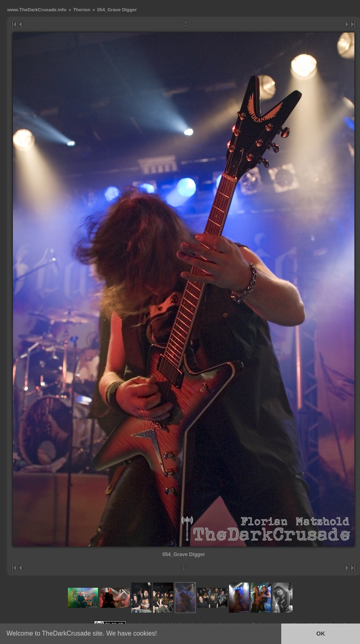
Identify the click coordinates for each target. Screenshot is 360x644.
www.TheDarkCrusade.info (37, 9)
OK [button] (321, 634)
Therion (82, 9)
